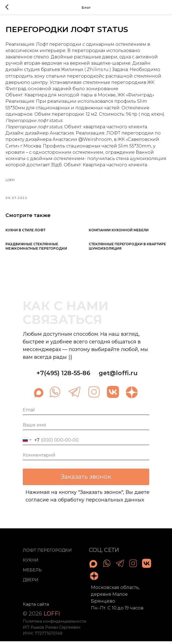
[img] (55, 394)
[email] (86, 413)
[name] (86, 428)
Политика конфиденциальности (55, 624)
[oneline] (86, 458)
